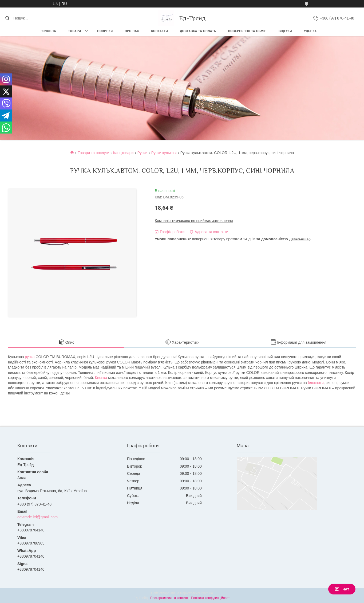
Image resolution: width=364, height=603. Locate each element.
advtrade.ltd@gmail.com (37, 517)
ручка (30, 357)
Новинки (105, 31)
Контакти (159, 31)
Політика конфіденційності (211, 598)
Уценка (310, 31)
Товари (75, 31)
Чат (342, 589)
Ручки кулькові (164, 153)
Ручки (143, 153)
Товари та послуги (93, 153)
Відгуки (285, 31)
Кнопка (101, 378)
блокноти (316, 383)
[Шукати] (7, 18)
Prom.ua (207, 593)
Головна (48, 31)
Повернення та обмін (247, 31)
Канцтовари (123, 153)
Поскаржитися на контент (169, 598)
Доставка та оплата (198, 31)
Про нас (132, 31)
